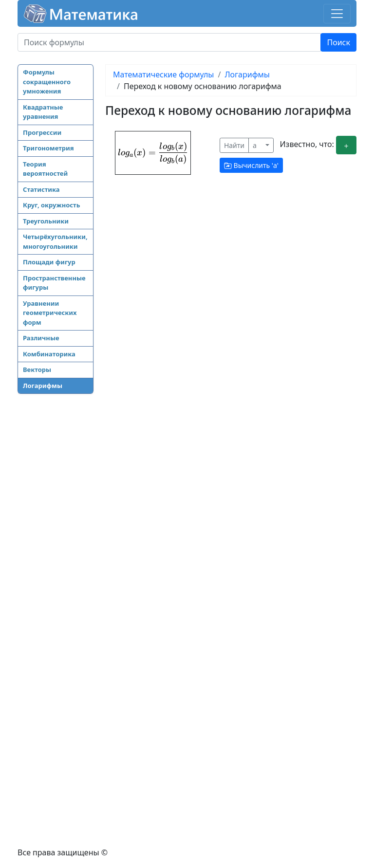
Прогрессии (42, 132)
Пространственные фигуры (54, 283)
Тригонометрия (48, 148)
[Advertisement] (56, 552)
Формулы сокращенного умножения (47, 82)
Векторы (37, 369)
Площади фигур (49, 262)
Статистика (41, 189)
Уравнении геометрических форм (50, 313)
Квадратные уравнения (43, 112)
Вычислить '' (251, 165)
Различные (41, 338)
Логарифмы (43, 386)
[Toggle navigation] (337, 14)
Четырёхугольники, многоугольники (55, 241)
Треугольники (46, 221)
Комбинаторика (49, 354)
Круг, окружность (51, 205)
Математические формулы (163, 74)
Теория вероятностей (45, 169)
